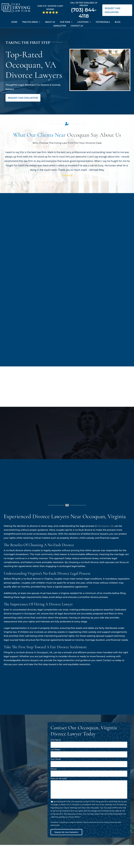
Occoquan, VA (106, 526)
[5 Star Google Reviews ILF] (50, 12)
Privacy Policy (74, 817)
